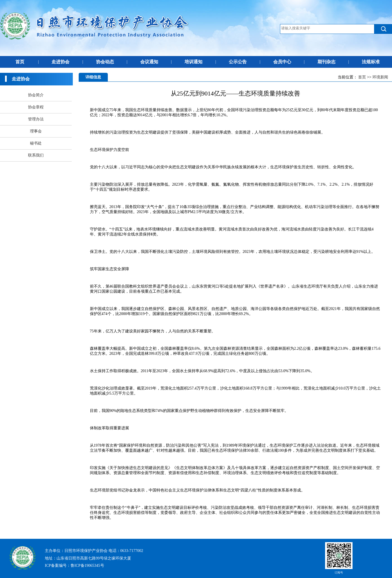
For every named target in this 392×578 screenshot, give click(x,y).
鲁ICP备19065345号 (87, 566)
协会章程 (36, 107)
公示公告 (238, 62)
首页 (20, 62)
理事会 (36, 131)
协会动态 (105, 62)
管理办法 (36, 119)
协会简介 (36, 95)
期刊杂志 (326, 62)
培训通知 (193, 62)
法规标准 (371, 62)
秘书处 (36, 143)
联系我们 (36, 155)
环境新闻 (380, 77)
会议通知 (149, 62)
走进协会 (60, 62)
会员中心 (282, 62)
